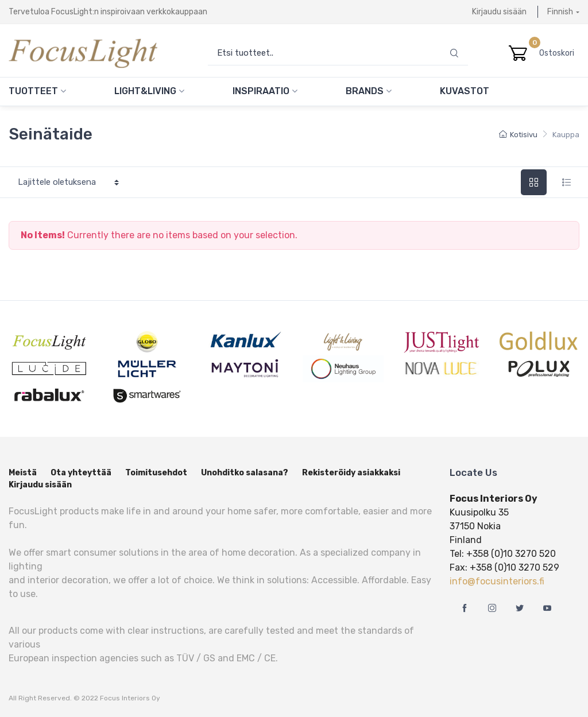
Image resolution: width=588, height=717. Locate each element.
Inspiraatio (265, 91)
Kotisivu (518, 135)
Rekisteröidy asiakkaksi (351, 473)
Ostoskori (559, 53)
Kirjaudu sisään (499, 12)
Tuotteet (37, 91)
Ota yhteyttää (81, 473)
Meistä (23, 473)
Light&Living (149, 91)
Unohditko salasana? (245, 473)
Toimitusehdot (156, 473)
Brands (369, 91)
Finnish (560, 12)
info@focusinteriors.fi (497, 581)
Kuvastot (465, 91)
